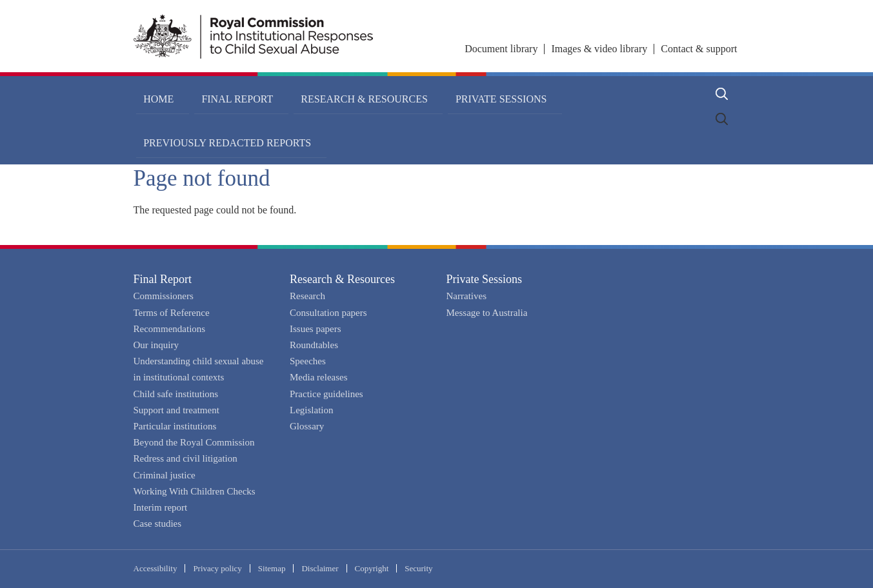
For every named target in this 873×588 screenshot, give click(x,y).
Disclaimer (320, 568)
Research (307, 296)
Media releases (319, 377)
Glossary (307, 426)
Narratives (467, 296)
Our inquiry (156, 345)
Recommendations (170, 329)
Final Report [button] (207, 94)
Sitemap (272, 568)
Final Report (163, 279)
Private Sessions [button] (426, 94)
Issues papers (316, 329)
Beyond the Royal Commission (194, 442)
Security (418, 568)
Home (151, 94)
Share (634, 138)
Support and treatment (176, 410)
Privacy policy (217, 568)
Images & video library (599, 49)
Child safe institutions (176, 394)
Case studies (158, 524)
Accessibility (156, 568)
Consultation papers (328, 313)
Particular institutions (175, 426)
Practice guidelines (326, 394)
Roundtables (314, 345)
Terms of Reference (172, 313)
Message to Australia (487, 313)
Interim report (161, 507)
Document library (501, 49)
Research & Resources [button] (312, 94)
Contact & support (699, 49)
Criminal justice (165, 475)
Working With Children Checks (195, 491)
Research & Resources (342, 279)
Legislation (312, 410)
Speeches (308, 361)
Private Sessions (485, 279)
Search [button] (722, 93)
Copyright (372, 568)
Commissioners (164, 296)
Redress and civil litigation (186, 458)
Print (702, 138)
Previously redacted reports (561, 94)
